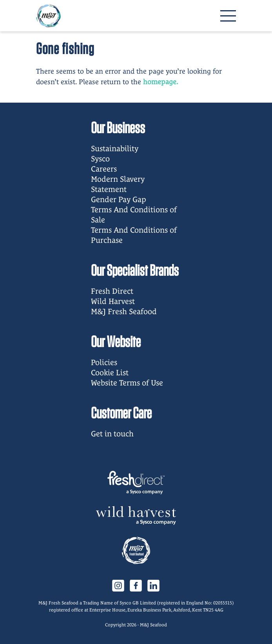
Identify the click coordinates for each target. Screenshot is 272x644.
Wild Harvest (113, 301)
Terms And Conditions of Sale (134, 215)
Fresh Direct (112, 291)
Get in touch (112, 434)
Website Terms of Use (127, 383)
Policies (104, 362)
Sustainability (115, 148)
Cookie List (110, 373)
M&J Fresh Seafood (124, 311)
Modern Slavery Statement (118, 184)
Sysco (100, 159)
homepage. (161, 82)
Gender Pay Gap (119, 199)
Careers (104, 169)
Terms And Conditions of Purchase (134, 235)
